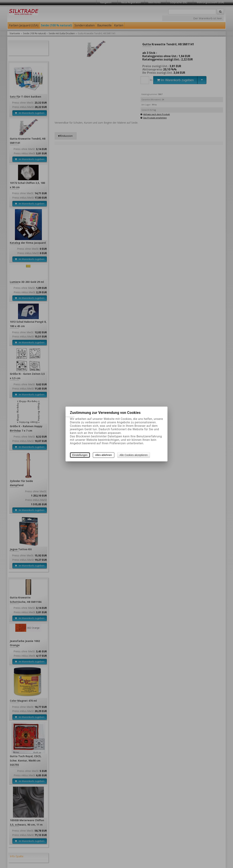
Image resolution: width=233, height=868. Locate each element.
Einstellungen (80, 455)
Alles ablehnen (104, 455)
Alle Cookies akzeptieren (134, 455)
